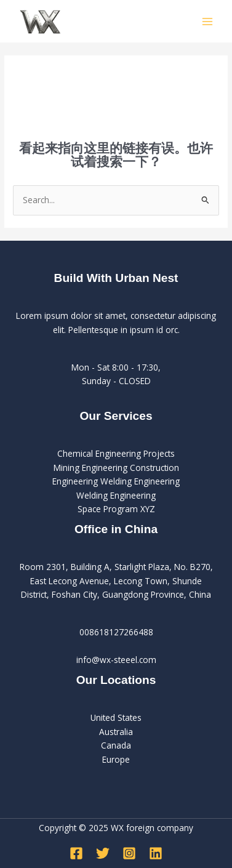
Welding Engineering (116, 495)
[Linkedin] (156, 853)
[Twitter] (103, 853)
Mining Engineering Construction (116, 468)
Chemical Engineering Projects (116, 453)
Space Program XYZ (116, 509)
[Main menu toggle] (208, 21)
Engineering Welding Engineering (116, 481)
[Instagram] (129, 853)
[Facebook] (76, 853)
